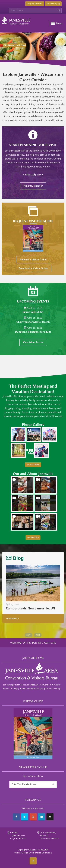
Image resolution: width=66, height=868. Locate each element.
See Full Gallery (33, 465)
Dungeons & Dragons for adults (33, 332)
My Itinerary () (53, 4)
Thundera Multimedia (42, 853)
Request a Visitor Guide (33, 260)
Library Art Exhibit (33, 312)
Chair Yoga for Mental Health (33, 322)
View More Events (33, 342)
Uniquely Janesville (35, 4)
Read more (12, 618)
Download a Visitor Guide (33, 268)
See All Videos (33, 537)
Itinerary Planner (33, 186)
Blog (15, 558)
